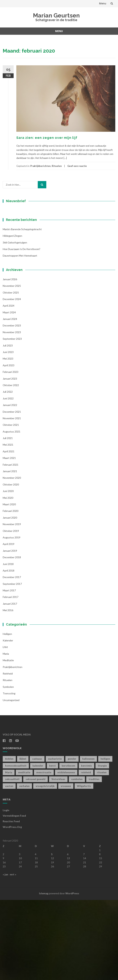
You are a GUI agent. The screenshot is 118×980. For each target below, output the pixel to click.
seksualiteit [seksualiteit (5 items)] (12, 859)
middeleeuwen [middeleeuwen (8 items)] (66, 852)
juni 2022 (8, 478)
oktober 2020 (11, 564)
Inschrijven (25, 276)
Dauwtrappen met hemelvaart (20, 336)
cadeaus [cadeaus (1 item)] (37, 839)
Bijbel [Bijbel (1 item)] (23, 839)
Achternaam (16, 261)
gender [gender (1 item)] (72, 839)
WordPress (72, 973)
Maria (6, 734)
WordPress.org (12, 907)
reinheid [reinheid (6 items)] (86, 852)
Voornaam (15, 249)
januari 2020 (10, 597)
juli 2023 (8, 425)
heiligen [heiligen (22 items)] (105, 839)
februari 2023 (11, 452)
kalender (8, 720)
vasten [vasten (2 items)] (9, 866)
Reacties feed (11, 901)
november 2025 (12, 366)
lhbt (5, 727)
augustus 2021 (12, 511)
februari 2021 (11, 544)
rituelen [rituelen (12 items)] (102, 852)
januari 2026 (10, 359)
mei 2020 (8, 578)
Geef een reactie (77, 166)
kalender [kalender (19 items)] (38, 845)
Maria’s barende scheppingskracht (22, 309)
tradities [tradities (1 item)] (94, 859)
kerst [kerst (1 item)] (52, 845)
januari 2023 (10, 458)
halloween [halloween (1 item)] (88, 839)
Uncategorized (11, 780)
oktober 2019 (11, 611)
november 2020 (12, 558)
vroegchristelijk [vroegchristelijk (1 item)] (45, 866)
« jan (5, 954)
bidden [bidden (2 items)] (9, 839)
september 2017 (12, 664)
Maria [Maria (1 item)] (9, 852)
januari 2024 (10, 399)
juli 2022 (8, 472)
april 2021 (9, 531)
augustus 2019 (12, 617)
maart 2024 (9, 392)
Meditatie (8, 740)
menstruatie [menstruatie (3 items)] (44, 852)
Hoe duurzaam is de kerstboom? (22, 329)
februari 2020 (11, 591)
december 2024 (12, 379)
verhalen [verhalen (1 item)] (24, 866)
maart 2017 (9, 670)
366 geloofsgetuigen (15, 322)
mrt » (13, 954)
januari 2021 (10, 551)
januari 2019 (10, 631)
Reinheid (8, 754)
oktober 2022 (11, 465)
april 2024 (9, 386)
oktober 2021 (11, 505)
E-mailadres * (17, 237)
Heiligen (7, 714)
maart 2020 (9, 584)
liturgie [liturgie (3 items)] (102, 845)
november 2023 (12, 412)
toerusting (9, 773)
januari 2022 (10, 485)
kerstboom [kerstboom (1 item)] (68, 845)
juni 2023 (8, 432)
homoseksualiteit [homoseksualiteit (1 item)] (16, 845)
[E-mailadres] (25, 243)
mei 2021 (8, 525)
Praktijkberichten (40, 166)
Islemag (44, 973)
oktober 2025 (11, 372)
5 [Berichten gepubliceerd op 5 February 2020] (52, 934)
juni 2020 (8, 571)
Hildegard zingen (12, 316)
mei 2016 (8, 690)
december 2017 (12, 657)
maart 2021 (9, 538)
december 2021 (12, 492)
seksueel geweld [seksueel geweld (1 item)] (35, 859)
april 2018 (9, 650)
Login (6, 890)
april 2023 (9, 445)
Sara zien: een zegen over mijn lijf (47, 138)
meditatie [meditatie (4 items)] (24, 852)
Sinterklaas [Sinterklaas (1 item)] (58, 859)
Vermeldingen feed (14, 896)
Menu (103, 3)
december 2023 (12, 405)
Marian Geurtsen (56, 15)
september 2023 (12, 419)
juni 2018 (8, 644)
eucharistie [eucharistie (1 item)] (55, 839)
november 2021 (12, 498)
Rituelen (57, 166)
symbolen (8, 767)
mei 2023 (8, 439)
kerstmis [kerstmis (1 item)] (87, 845)
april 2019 (9, 624)
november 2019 (12, 604)
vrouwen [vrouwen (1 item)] (66, 866)
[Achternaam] (25, 267)
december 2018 (12, 637)
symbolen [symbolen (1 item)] (77, 859)
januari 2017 (10, 684)
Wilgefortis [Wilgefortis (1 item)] (84, 866)
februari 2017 (11, 677)
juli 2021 (8, 518)
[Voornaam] (25, 255)
